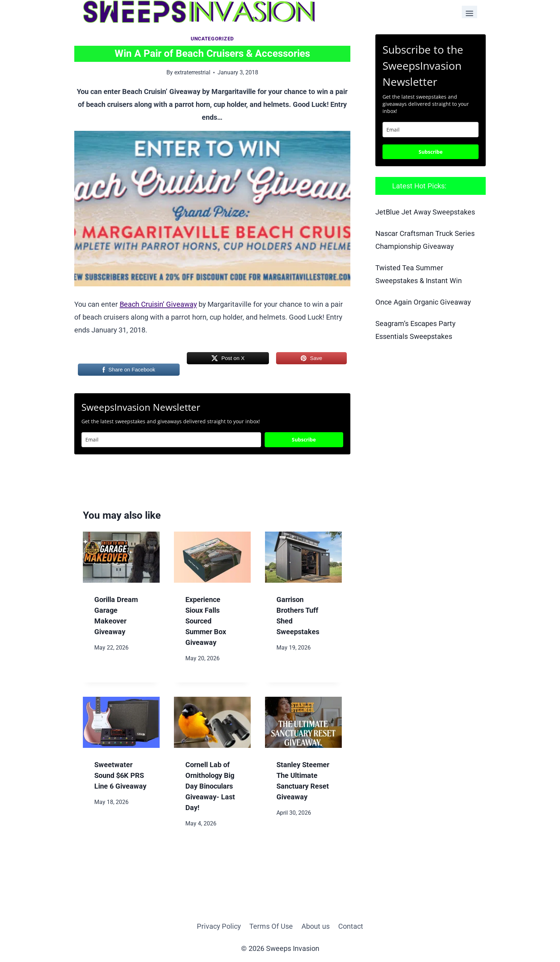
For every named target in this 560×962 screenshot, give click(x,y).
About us (316, 926)
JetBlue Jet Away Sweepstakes (425, 212)
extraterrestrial (192, 72)
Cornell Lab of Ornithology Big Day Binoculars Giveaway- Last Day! (210, 786)
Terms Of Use (271, 926)
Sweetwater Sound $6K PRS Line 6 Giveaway (120, 775)
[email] (431, 130)
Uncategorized (212, 39)
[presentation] (121, 557)
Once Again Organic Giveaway (423, 302)
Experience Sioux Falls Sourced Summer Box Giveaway (206, 621)
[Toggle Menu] (469, 12)
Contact (351, 926)
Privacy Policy (219, 926)
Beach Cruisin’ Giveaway (158, 304)
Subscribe (304, 440)
